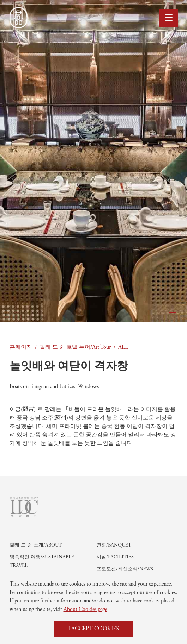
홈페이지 (21, 347)
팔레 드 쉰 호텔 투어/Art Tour (75, 347)
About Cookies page (85, 610)
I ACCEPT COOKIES (93, 629)
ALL (123, 347)
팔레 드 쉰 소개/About (36, 565)
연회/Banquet (114, 565)
